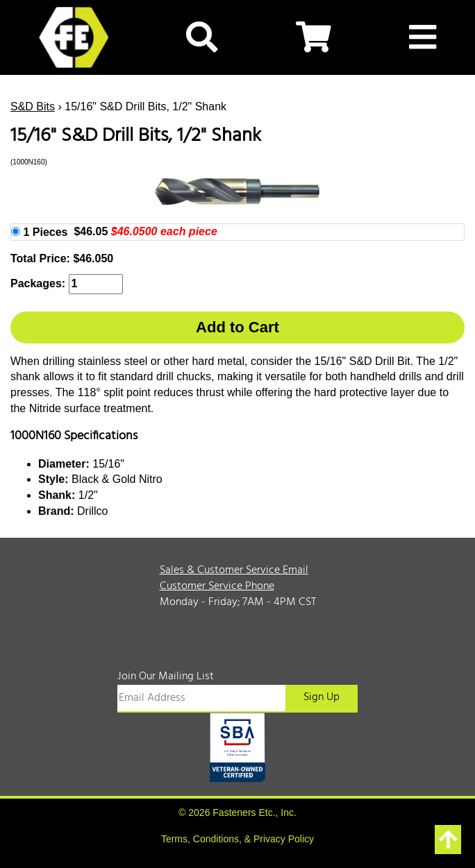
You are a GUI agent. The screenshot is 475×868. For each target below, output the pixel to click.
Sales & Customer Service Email (234, 570)
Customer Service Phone (217, 586)
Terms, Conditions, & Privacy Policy (237, 839)
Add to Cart (237, 327)
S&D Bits (33, 107)
